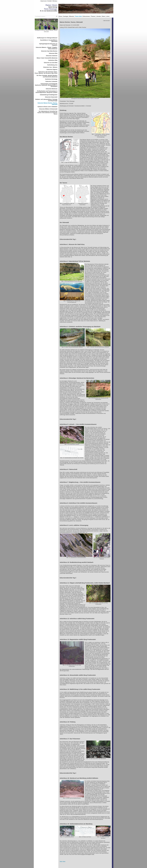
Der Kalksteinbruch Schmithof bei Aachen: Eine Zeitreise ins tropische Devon (47, 113)
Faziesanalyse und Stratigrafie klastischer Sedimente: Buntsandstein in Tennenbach (46, 85)
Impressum (44, 1)
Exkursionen (86, 16)
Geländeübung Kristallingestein (49, 95)
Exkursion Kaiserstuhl (51, 97)
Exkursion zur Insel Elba (51, 63)
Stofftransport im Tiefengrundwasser (47, 38)
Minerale (72, 16)
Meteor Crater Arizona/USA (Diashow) (47, 58)
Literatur (99, 16)
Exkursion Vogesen (52, 70)
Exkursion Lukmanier (51, 81)
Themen (93, 16)
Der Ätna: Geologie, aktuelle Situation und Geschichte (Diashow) (47, 76)
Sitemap (55, 1)
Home (61, 16)
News (104, 16)
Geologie (66, 16)
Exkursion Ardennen (52, 56)
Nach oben (63, 862)
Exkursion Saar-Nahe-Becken (49, 51)
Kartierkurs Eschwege (51, 79)
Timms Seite (78, 16)
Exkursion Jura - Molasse (50, 67)
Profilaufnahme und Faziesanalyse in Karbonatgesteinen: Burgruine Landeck (46, 92)
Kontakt (49, 1)
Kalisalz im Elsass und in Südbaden (47, 107)
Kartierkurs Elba (53, 60)
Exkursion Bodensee (52, 89)
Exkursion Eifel (53, 53)
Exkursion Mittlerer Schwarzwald (48, 109)
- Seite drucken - (107, 21)
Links (108, 16)
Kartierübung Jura (52, 65)
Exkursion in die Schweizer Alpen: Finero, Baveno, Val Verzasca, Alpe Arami (46, 73)
